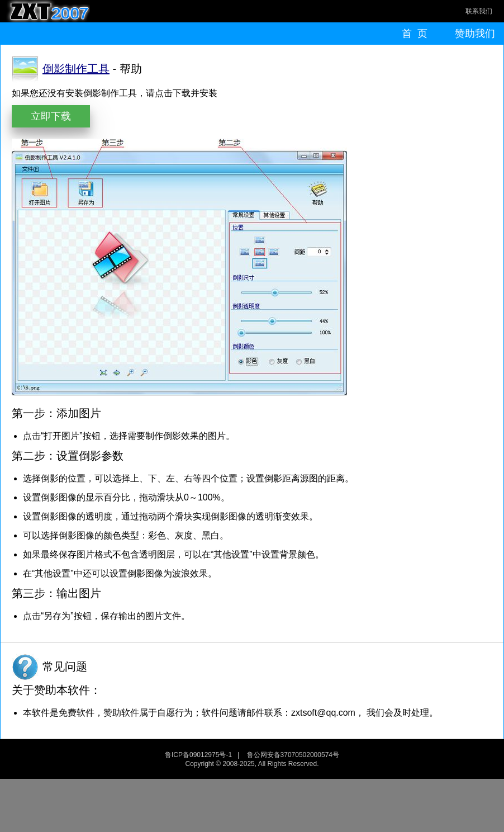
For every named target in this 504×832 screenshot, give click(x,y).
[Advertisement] (252, 804)
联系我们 (479, 11)
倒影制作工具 (76, 69)
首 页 (415, 34)
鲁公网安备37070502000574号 (293, 755)
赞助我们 (475, 34)
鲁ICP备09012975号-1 (198, 755)
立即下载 (51, 116)
